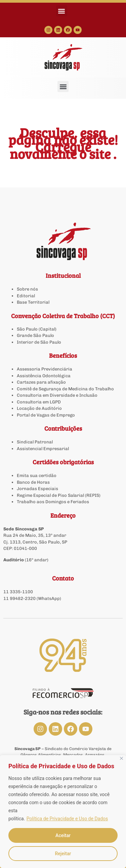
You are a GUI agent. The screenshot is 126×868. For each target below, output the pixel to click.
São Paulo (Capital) (37, 329)
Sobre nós (27, 289)
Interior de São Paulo (39, 342)
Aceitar (63, 835)
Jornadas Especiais (37, 489)
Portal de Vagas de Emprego (46, 415)
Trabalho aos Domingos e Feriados (53, 502)
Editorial (26, 296)
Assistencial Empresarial (43, 449)
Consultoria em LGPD (39, 402)
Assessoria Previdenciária (45, 369)
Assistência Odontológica (44, 376)
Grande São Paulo (35, 335)
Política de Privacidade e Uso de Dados (67, 819)
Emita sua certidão (37, 475)
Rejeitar (63, 854)
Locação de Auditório (39, 408)
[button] (62, 11)
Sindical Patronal (35, 442)
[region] (63, 812)
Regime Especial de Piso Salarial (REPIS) (59, 495)
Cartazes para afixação (41, 382)
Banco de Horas (33, 482)
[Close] (121, 758)
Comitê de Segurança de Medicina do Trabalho (65, 389)
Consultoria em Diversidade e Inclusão (57, 395)
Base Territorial (33, 302)
